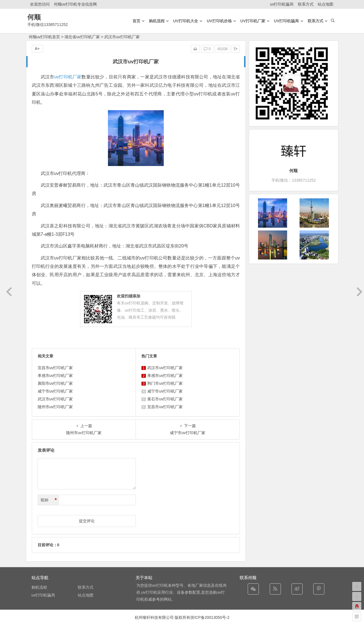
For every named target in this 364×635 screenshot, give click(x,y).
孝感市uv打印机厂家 (55, 376)
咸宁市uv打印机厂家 (55, 391)
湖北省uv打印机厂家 (82, 37)
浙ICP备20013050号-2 (210, 617)
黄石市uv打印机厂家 (165, 399)
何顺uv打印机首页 (44, 37)
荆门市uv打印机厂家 (165, 383)
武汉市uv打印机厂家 (55, 399)
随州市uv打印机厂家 (55, 407)
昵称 (49, 500)
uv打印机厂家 (68, 77)
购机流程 (39, 587)
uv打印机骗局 (282, 4)
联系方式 (306, 4)
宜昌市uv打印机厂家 (55, 368)
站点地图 (326, 4)
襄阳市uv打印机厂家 (55, 383)
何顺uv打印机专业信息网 (75, 4)
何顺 (34, 17)
